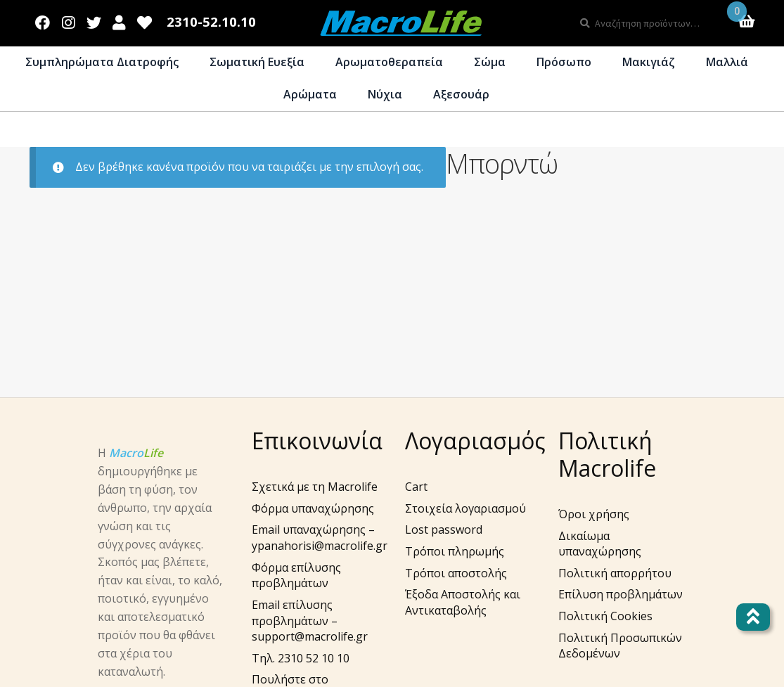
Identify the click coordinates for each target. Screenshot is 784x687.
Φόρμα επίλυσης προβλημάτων (296, 576)
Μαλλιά (727, 62)
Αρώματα (310, 94)
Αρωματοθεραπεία (389, 62)
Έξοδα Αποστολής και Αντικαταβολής (463, 602)
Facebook (43, 20)
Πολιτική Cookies (605, 616)
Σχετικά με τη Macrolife (315, 487)
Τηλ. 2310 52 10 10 (301, 658)
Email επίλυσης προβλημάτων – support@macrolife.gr (310, 621)
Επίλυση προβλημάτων (621, 594)
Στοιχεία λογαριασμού (465, 508)
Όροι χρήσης (594, 514)
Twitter (94, 20)
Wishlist (145, 20)
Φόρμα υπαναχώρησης (313, 508)
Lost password (444, 529)
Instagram (69, 20)
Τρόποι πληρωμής (455, 551)
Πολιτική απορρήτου (615, 573)
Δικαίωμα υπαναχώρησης (600, 544)
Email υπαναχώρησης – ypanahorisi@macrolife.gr (320, 538)
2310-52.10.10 (211, 22)
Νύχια (385, 94)
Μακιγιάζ (649, 62)
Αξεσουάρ (461, 94)
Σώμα (490, 62)
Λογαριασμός (119, 20)
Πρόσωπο (564, 62)
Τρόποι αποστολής (456, 573)
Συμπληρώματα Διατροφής (102, 62)
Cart (416, 487)
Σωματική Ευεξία (257, 62)
